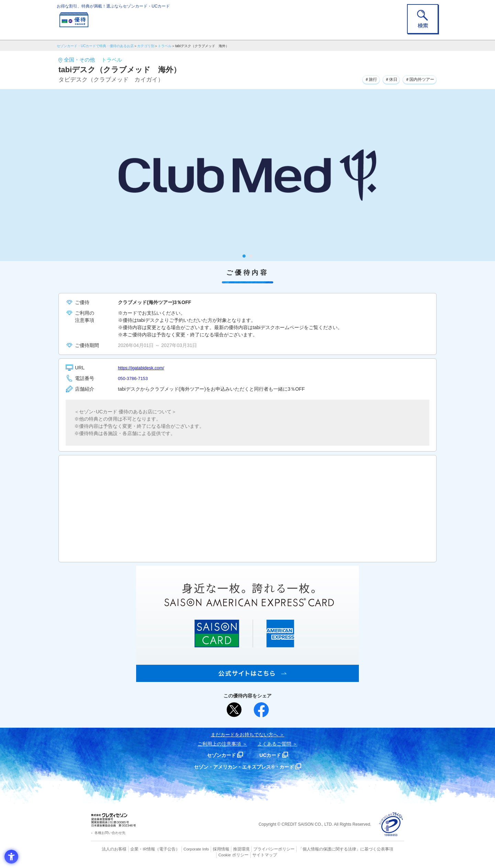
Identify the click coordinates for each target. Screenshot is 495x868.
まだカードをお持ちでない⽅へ (244, 735)
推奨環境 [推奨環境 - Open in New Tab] (227, 849)
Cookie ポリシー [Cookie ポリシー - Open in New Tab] (384, 849)
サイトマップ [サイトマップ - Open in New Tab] (248, 855)
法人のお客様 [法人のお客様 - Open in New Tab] (108, 849)
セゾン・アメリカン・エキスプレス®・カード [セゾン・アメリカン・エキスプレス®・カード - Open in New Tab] (244, 767)
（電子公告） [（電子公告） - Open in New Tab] (157, 849)
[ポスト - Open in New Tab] (234, 710)
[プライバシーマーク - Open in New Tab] (391, 824)
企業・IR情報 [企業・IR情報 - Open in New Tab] (134, 849)
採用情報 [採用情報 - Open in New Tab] (208, 849)
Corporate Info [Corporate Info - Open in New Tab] (184, 849)
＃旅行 (360, 79)
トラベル (165, 46)
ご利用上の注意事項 (219, 744)
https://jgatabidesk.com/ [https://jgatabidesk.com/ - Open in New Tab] (143, 368)
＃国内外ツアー (417, 79)
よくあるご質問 (274, 744)
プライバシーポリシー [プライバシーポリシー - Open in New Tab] (257, 849)
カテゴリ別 (146, 46)
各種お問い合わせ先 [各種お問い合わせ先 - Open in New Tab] (110, 833)
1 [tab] (244, 256)
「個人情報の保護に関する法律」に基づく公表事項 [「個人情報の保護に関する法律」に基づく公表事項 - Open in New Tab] (323, 849)
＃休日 (384, 79)
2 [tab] (251, 256)
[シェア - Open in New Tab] (261, 710)
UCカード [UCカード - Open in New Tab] (272, 755)
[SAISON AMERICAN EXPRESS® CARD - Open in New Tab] (247, 678)
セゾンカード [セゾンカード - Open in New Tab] (220, 755)
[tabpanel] (247, 175)
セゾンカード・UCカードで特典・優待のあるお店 (95, 46)
